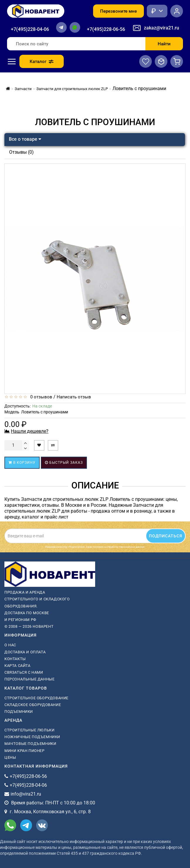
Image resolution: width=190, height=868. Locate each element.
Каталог (42, 62)
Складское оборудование (33, 705)
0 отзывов (40, 397)
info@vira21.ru (26, 794)
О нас (10, 645)
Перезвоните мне (118, 11)
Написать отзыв (74, 397)
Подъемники (19, 712)
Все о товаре (25, 139)
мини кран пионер (25, 751)
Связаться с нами (24, 672)
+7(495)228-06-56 (106, 29)
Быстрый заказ (64, 463)
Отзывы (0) (21, 152)
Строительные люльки (29, 730)
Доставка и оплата (25, 652)
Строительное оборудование (36, 698)
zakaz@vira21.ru (162, 28)
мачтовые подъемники (30, 744)
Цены (10, 757)
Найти (164, 44)
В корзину (22, 463)
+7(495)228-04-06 (30, 29)
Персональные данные (29, 679)
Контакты (15, 659)
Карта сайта (17, 666)
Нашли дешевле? (30, 431)
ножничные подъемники (32, 737)
